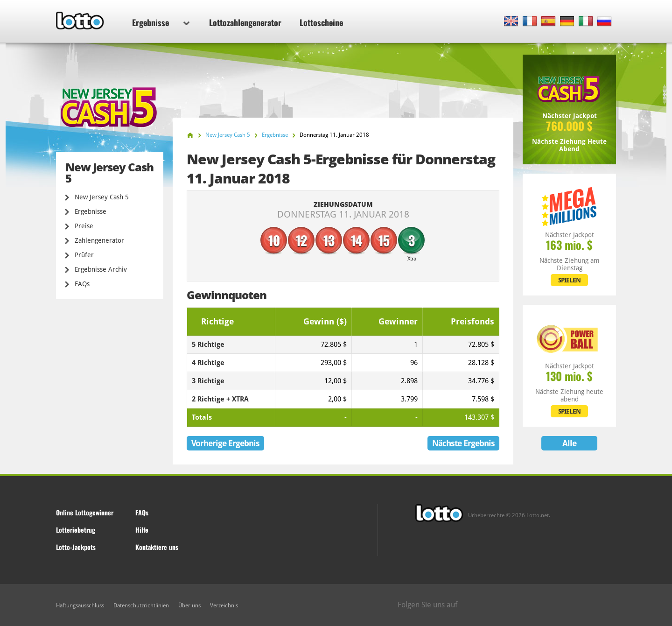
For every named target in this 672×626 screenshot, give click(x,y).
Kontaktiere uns (157, 547)
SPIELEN (569, 280)
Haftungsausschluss (80, 605)
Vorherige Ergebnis (225, 443)
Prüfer (84, 255)
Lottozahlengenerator (245, 22)
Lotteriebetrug (76, 530)
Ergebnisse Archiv (101, 269)
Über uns (189, 605)
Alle (569, 443)
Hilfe (142, 530)
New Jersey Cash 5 (102, 197)
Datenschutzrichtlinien (141, 605)
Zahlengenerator (99, 240)
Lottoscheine (321, 22)
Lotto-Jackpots (76, 547)
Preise (84, 226)
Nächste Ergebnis (463, 443)
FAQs (82, 284)
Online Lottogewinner (85, 512)
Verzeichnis (224, 605)
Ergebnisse (161, 22)
